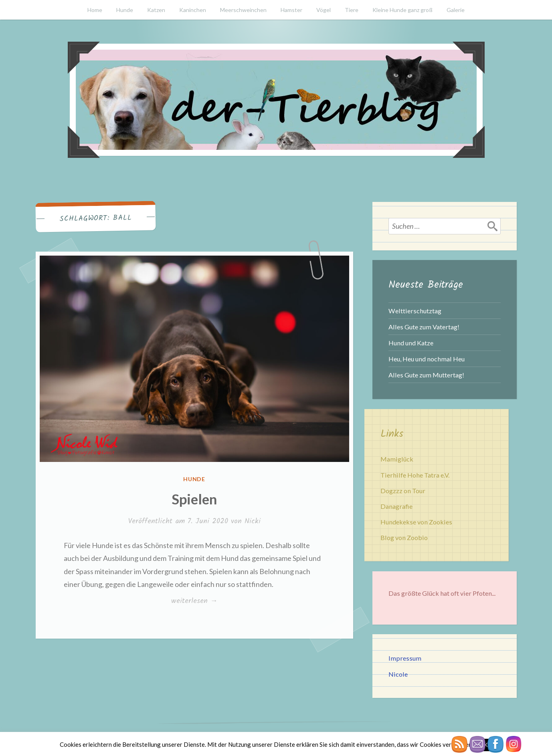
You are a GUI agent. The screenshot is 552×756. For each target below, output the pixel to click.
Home (95, 10)
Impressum (405, 658)
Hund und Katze (411, 343)
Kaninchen (193, 10)
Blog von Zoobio (404, 537)
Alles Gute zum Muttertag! (426, 375)
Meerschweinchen (243, 10)
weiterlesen (194, 601)
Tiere (352, 10)
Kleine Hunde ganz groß (402, 10)
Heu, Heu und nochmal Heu (427, 359)
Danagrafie (396, 506)
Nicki (253, 521)
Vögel (324, 10)
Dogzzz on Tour (403, 491)
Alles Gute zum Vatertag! (424, 327)
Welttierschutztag (415, 311)
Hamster (291, 10)
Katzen (156, 10)
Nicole (398, 674)
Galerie (456, 10)
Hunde (125, 10)
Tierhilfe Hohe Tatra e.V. (415, 475)
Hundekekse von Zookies (416, 522)
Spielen (194, 499)
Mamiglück (397, 459)
